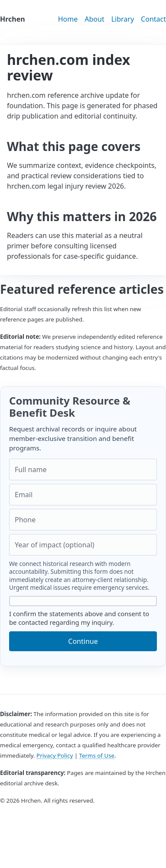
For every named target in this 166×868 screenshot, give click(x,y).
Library (123, 19)
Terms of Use (97, 755)
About (94, 19)
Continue (83, 641)
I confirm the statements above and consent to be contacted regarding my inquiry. (83, 611)
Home (68, 19)
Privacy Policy (55, 755)
